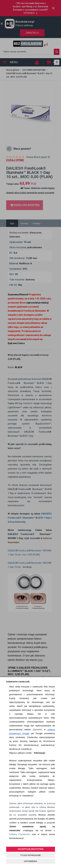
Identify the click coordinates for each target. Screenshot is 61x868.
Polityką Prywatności (20, 834)
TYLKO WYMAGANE (30, 855)
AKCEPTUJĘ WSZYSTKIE (30, 849)
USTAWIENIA (30, 861)
